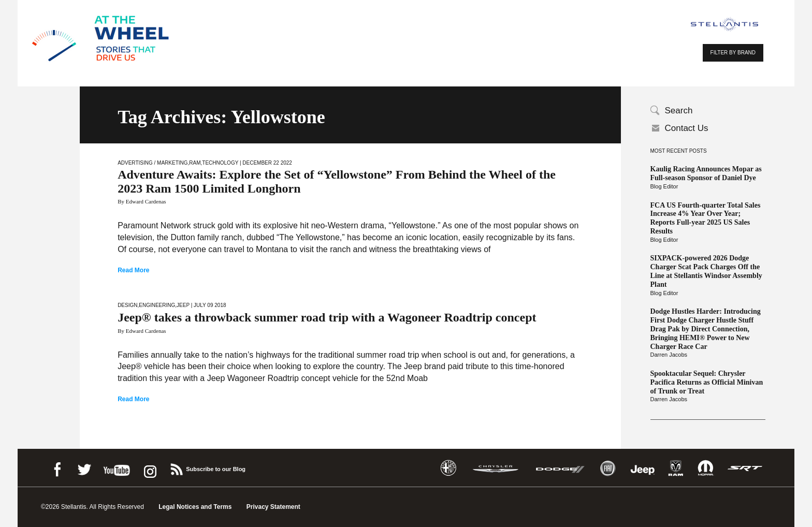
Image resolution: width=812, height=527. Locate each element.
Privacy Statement (273, 507)
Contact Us (687, 128)
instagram (149, 468)
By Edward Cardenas (142, 201)
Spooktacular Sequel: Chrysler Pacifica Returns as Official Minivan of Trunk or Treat (707, 382)
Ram (195, 163)
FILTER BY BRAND (733, 53)
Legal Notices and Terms (195, 507)
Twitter (84, 468)
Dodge (560, 468)
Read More (133, 270)
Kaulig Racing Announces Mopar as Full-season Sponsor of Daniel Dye (706, 173)
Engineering (157, 305)
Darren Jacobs (669, 355)
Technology (220, 163)
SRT (745, 468)
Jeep (183, 305)
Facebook (57, 468)
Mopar (706, 468)
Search (679, 111)
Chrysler (496, 468)
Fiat (608, 468)
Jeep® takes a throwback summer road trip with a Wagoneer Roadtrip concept (327, 317)
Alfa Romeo (448, 468)
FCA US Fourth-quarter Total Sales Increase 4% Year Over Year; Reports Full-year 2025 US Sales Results (706, 218)
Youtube (117, 468)
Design (127, 305)
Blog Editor (664, 186)
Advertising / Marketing (153, 163)
